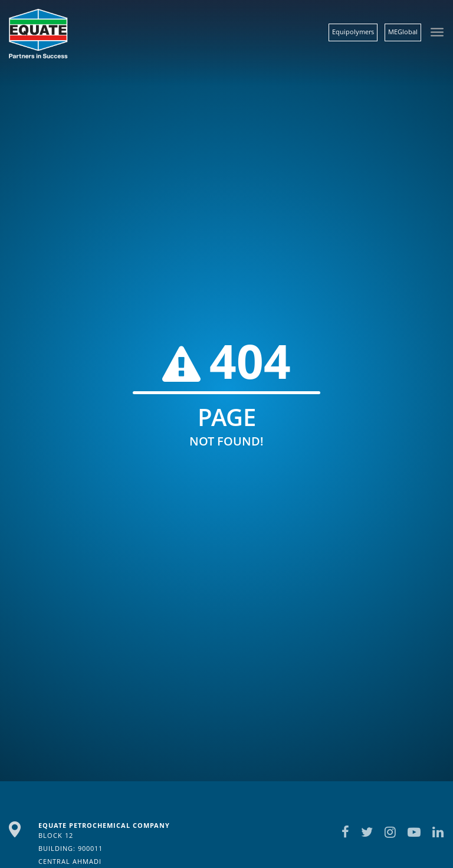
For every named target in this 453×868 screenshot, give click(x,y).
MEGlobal (403, 32)
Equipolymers (353, 32)
